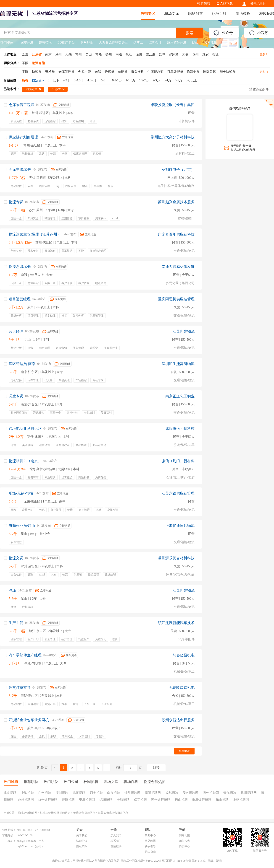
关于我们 (82, 835)
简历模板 (243, 14)
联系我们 (116, 841)
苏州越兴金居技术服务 (176, 202)
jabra (195, 43)
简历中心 (184, 846)
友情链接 (116, 846)
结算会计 (155, 43)
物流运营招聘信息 (84, 813)
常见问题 (150, 841)
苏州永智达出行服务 (178, 720)
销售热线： (9, 830)
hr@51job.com (25, 846)
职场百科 (219, 14)
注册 (262, 4)
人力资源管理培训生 (113, 43)
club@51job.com (26, 841)
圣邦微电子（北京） (178, 170)
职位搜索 (184, 841)
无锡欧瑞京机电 (182, 688)
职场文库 (172, 14)
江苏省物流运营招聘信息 (113, 813)
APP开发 (27, 43)
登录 (254, 4)
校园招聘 (267, 14)
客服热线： (9, 835)
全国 (25, 54)
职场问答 (195, 14)
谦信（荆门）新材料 (178, 461)
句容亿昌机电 (184, 655)
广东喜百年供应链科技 (176, 234)
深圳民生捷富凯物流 (178, 364)
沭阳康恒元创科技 (180, 429)
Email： (11, 841)
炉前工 (138, 43)
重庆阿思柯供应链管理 (176, 299)
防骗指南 (150, 852)
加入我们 (116, 835)
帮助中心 (150, 835)
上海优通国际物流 (180, 526)
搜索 (190, 33)
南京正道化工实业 (180, 396)
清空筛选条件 (259, 89)
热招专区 (148, 14)
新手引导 (150, 846)
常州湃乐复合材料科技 (176, 558)
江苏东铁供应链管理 (178, 493)
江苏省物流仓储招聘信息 (55, 813)
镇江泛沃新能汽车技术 (176, 623)
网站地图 (184, 835)
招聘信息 (204, 4)
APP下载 (227, 4)
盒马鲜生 (87, 43)
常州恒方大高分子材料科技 (173, 137)
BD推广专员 (66, 43)
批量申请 (184, 751)
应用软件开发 (177, 43)
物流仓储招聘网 (28, 813)
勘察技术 (45, 43)
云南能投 (211, 43)
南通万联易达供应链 (178, 267)
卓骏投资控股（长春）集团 (173, 105)
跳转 (156, 768)
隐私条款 (82, 846)
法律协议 (82, 841)
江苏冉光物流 (184, 331)
